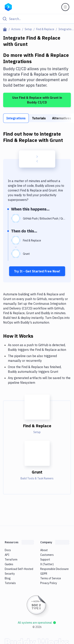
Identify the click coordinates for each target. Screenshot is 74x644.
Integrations (16, 118)
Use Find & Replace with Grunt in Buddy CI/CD (37, 100)
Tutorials (39, 118)
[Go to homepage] (8, 7)
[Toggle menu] (65, 7)
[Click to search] (37, 19)
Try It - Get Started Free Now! (37, 271)
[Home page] (6, 29)
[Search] (40, 19)
